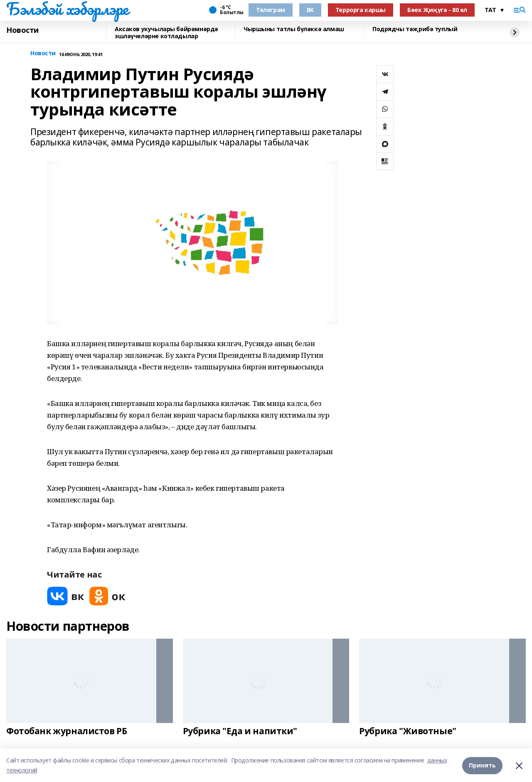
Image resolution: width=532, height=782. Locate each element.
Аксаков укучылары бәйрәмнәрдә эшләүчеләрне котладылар (166, 33)
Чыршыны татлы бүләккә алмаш (294, 29)
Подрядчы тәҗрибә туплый (415, 29)
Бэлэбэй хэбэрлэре (67, 9)
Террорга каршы (361, 10)
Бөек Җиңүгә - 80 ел (437, 10)
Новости (22, 30)
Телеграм (271, 10)
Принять (482, 765)
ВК (310, 10)
